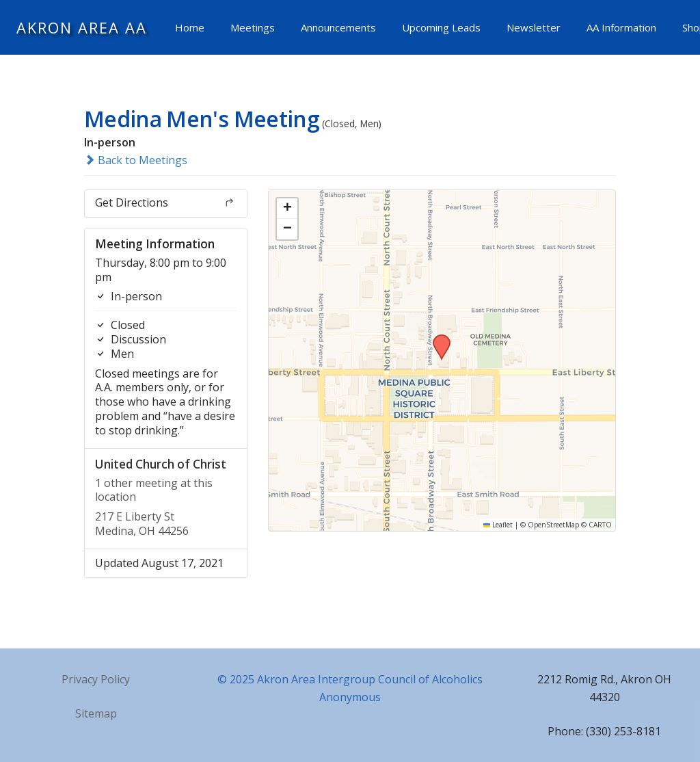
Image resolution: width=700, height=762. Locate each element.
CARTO (600, 525)
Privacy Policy (96, 679)
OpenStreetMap (553, 525)
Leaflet (498, 525)
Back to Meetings (136, 160)
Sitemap (96, 713)
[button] (437, 339)
